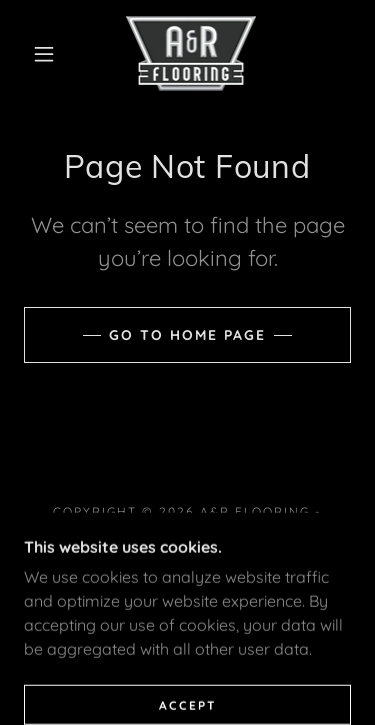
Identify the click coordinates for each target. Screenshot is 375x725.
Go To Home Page (187, 335)
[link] (191, 53)
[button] (44, 54)
